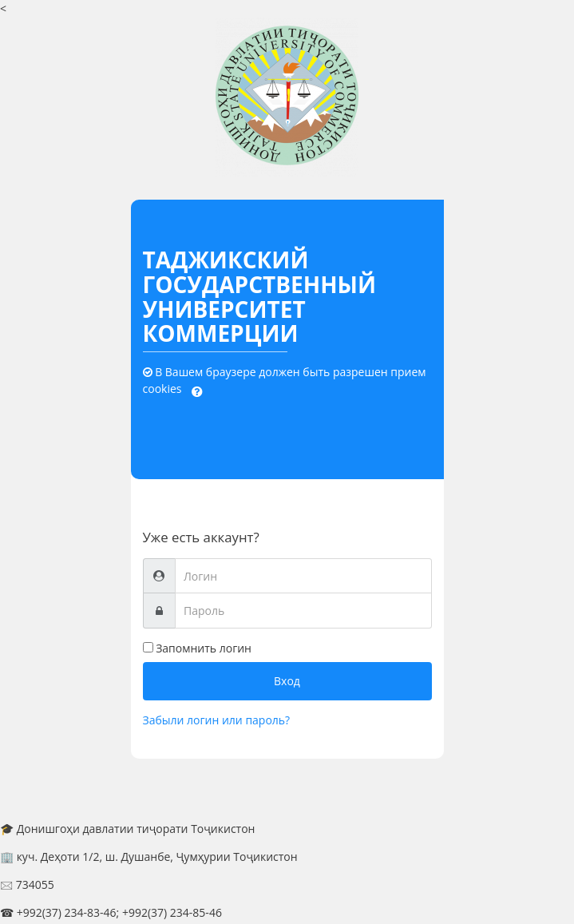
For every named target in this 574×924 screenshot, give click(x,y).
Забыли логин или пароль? (217, 720)
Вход (287, 681)
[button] (197, 390)
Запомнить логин (204, 648)
